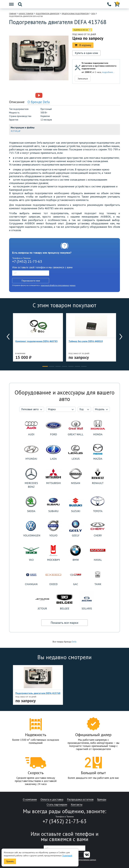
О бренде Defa (39, 102)
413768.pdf (15, 131)
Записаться (83, 79)
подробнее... (108, 72)
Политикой (67, 856)
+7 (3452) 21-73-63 (27, 261)
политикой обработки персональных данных (58, 285)
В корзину (83, 45)
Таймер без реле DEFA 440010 (86, 341)
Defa (74, 642)
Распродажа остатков (80, 800)
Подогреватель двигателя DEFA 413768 (38, 693)
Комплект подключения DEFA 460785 (36, 341)
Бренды (102, 800)
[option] (25, 95)
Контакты (77, 805)
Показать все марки (64, 623)
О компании (30, 800)
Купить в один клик (86, 53)
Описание (17, 102)
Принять (10, 861)
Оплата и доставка (52, 800)
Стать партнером (57, 805)
